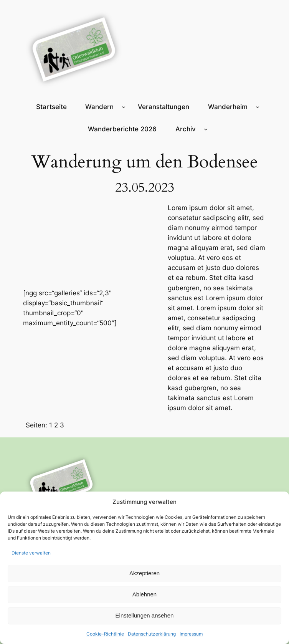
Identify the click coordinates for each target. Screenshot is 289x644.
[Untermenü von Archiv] (206, 129)
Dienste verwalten (31, 553)
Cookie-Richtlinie (105, 634)
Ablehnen (144, 594)
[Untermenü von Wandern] (124, 107)
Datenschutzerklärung (152, 634)
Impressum (191, 634)
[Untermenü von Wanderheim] (258, 107)
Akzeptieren (144, 573)
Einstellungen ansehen (145, 615)
